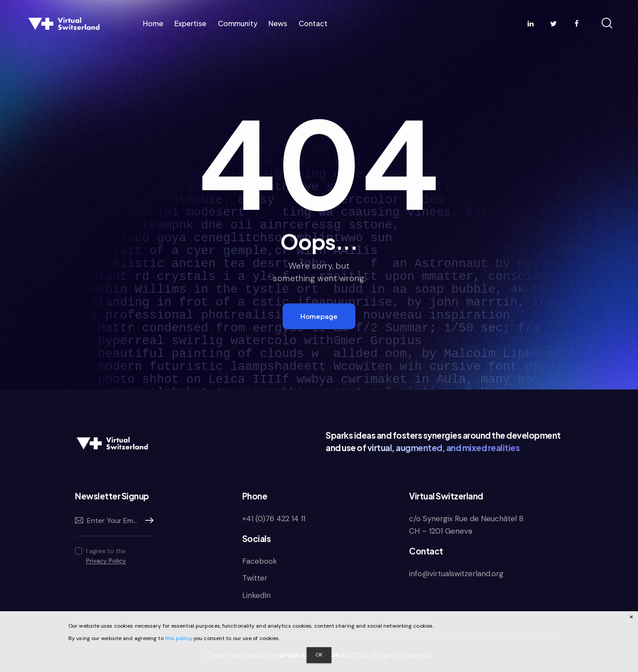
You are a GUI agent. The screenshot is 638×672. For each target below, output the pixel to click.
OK (319, 655)
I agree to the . (107, 556)
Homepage (319, 316)
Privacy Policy (106, 561)
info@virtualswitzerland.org (456, 574)
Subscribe (147, 521)
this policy (178, 638)
